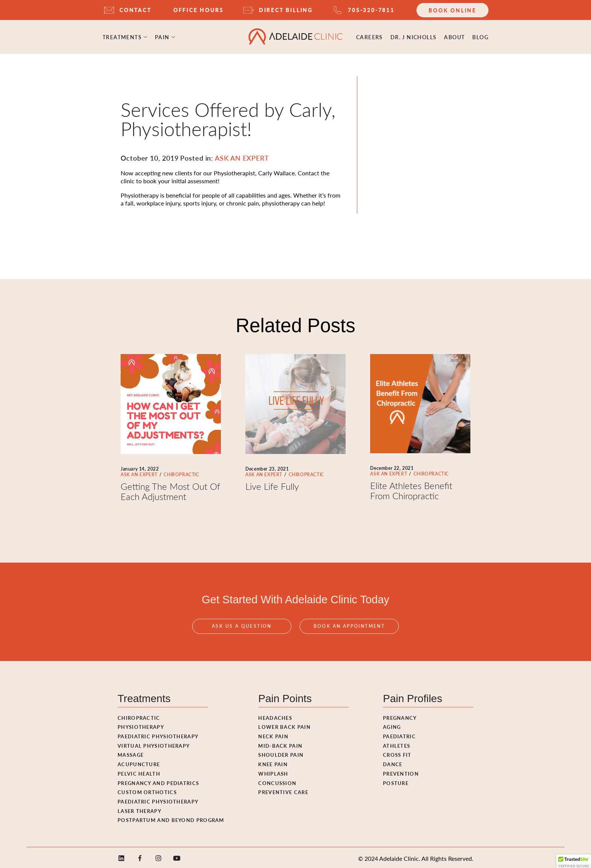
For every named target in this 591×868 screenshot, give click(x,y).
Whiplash (273, 771)
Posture (396, 781)
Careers (370, 36)
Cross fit (397, 752)
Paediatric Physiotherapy (158, 734)
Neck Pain (273, 734)
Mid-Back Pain (280, 743)
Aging (392, 725)
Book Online (452, 10)
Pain (162, 36)
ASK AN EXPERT (139, 472)
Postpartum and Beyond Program (171, 818)
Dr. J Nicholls (414, 36)
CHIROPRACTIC (181, 472)
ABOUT (454, 36)
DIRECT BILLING (286, 10)
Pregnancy (400, 715)
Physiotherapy (141, 725)
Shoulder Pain (281, 752)
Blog (480, 36)
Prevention (401, 771)
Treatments (122, 36)
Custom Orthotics (147, 790)
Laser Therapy (139, 809)
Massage (131, 752)
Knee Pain (273, 762)
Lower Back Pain (284, 725)
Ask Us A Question (242, 633)
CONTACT (136, 10)
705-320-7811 (371, 10)
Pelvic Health (139, 771)
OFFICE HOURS (199, 10)
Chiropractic (139, 715)
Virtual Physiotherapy (154, 743)
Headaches (275, 715)
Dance (393, 762)
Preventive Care (283, 790)
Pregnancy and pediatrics (158, 781)
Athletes (397, 743)
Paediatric (399, 734)
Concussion (277, 781)
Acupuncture (139, 762)
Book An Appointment (349, 633)
